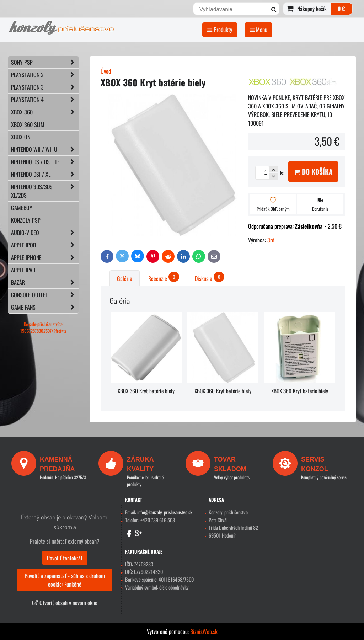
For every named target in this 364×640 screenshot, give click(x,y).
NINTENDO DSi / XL (45, 174)
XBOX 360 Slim (28, 124)
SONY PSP (45, 62)
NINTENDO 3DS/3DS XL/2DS (45, 191)
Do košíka (313, 172)
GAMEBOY (22, 208)
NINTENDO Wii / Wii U (45, 149)
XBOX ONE (22, 137)
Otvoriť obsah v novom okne (65, 603)
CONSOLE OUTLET (45, 295)
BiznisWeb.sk (204, 631)
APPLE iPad (23, 270)
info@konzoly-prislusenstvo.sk (165, 512)
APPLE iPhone (45, 257)
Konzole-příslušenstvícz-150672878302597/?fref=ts (43, 327)
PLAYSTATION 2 (45, 75)
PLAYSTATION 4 (45, 100)
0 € (341, 9)
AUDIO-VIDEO (45, 233)
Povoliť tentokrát (65, 558)
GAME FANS (45, 307)
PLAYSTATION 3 (45, 87)
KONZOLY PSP (26, 220)
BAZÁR (45, 282)
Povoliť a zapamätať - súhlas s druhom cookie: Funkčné (65, 580)
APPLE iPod (45, 245)
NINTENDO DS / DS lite (45, 162)
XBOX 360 (45, 112)
